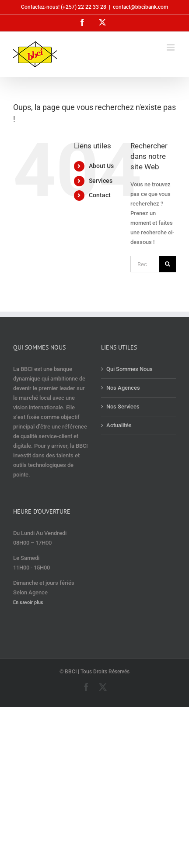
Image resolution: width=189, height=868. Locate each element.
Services (101, 181)
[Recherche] (168, 264)
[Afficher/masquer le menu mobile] (171, 47)
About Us (101, 166)
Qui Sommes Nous (129, 369)
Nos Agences (123, 388)
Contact (100, 195)
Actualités (119, 425)
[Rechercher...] (145, 264)
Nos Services (123, 407)
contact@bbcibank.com (140, 7)
